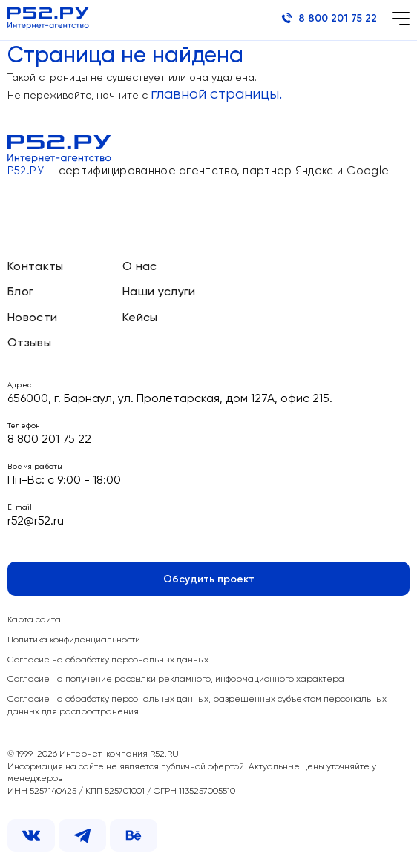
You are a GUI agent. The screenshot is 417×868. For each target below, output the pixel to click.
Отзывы (29, 343)
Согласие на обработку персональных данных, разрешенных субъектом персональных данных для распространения (197, 706)
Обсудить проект (209, 579)
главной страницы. (216, 95)
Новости (32, 318)
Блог (20, 292)
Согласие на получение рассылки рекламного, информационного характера (176, 680)
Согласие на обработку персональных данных (108, 660)
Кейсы (140, 318)
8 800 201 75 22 (329, 18)
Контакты (36, 267)
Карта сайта (34, 620)
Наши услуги (159, 292)
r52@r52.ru (36, 522)
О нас (140, 267)
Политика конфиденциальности (74, 640)
